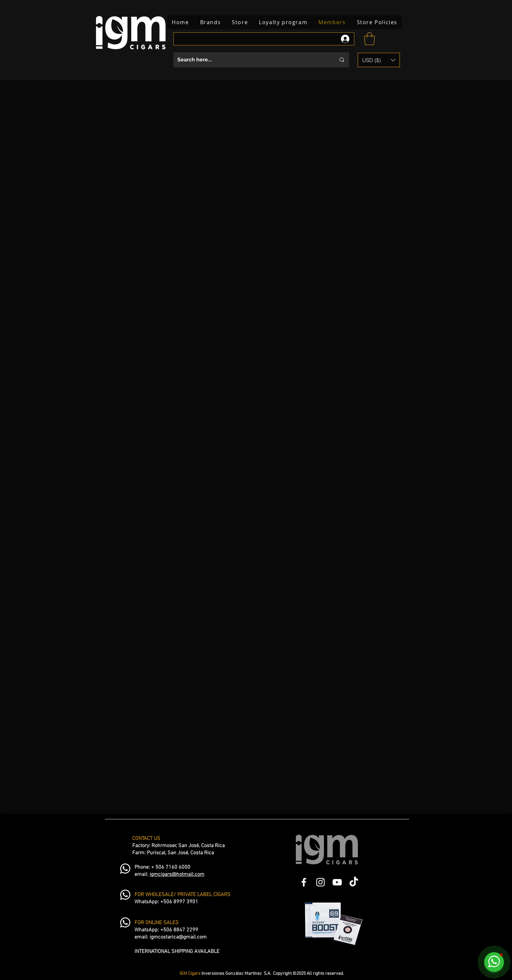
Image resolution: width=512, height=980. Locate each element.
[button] (369, 39)
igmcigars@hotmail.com (177, 875)
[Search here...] (252, 60)
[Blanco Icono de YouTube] (337, 882)
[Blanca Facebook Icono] (304, 882)
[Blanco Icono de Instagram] (320, 882)
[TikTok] (354, 882)
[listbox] (379, 60)
